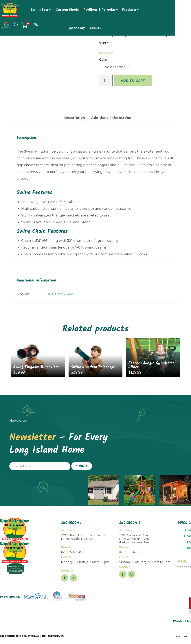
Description (75, 118)
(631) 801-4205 (130, 552)
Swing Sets (43, 10)
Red (70, 294)
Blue (50, 294)
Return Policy (182, 636)
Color (103, 60)
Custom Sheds (70, 10)
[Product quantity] (106, 81)
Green (60, 294)
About (97, 28)
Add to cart (133, 81)
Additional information (111, 118)
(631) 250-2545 (71, 552)
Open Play (80, 28)
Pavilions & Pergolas (102, 10)
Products (132, 10)
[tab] (75, 118)
